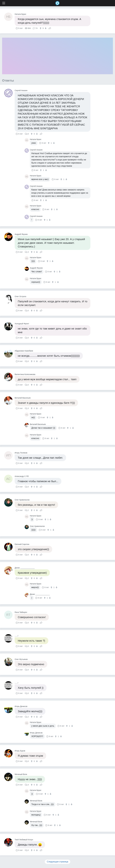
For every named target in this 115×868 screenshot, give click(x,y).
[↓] (45, 28)
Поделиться (50, 28)
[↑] (41, 28)
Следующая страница (58, 862)
